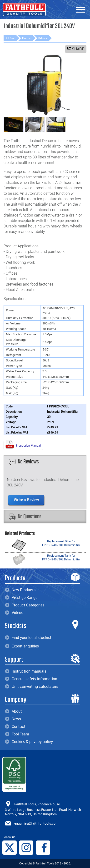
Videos (14, 613)
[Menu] (80, 10)
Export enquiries (22, 646)
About (13, 711)
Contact (15, 726)
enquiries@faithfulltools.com (36, 823)
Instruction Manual (23, 445)
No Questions (25, 517)
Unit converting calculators (32, 686)
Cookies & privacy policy (29, 742)
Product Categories (25, 605)
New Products (20, 590)
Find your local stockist (28, 637)
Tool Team (17, 734)
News (13, 719)
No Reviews (24, 462)
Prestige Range (21, 597)
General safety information (31, 679)
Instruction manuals (26, 671)
